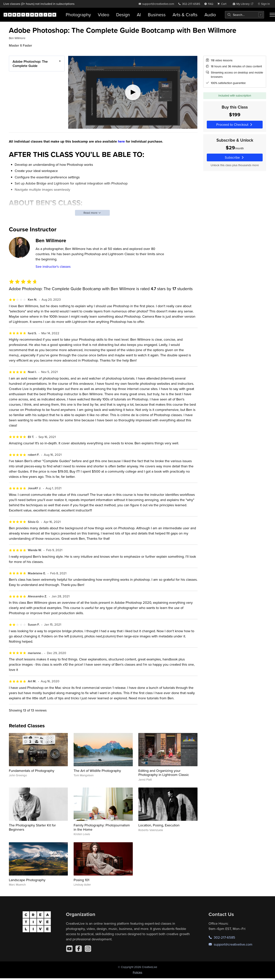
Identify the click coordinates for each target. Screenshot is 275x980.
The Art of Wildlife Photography (97, 771)
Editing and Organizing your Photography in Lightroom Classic (164, 773)
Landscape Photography (27, 880)
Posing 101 (81, 880)
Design (123, 15)
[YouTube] (69, 949)
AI (139, 15)
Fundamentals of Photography (32, 771)
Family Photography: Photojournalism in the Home (102, 827)
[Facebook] (79, 949)
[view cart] (223, 4)
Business (157, 15)
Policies (137, 972)
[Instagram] (88, 949)
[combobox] (244, 15)
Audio (210, 15)
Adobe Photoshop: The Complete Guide (30, 64)
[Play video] (133, 92)
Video (103, 15)
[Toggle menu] (272, 15)
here (121, 141)
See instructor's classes (53, 266)
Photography (78, 15)
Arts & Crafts (185, 15)
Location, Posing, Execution (159, 825)
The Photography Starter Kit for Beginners (32, 827)
